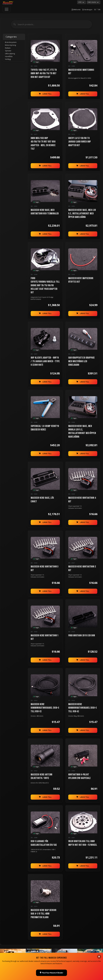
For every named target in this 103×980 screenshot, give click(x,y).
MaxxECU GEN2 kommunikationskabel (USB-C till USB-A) (83, 708)
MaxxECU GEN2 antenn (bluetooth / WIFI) (41, 777)
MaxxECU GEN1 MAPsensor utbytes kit (81, 280)
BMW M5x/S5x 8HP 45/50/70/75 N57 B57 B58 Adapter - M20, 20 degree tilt (43, 144)
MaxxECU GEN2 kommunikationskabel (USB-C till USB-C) (45, 708)
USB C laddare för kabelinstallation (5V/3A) (44, 843)
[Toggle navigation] (7, 9)
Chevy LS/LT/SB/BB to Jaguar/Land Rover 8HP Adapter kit (80, 142)
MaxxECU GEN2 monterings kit (81, 72)
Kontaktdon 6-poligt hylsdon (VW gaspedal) (79, 777)
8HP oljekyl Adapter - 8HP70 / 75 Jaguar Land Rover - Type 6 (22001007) (45, 361)
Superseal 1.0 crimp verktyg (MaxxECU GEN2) (45, 428)
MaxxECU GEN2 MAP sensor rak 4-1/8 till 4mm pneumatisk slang (43, 914)
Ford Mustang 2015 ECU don (82, 636)
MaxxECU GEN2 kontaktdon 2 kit (82, 569)
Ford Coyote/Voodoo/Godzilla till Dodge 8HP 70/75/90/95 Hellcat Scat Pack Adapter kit (45, 285)
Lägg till (45, 94)
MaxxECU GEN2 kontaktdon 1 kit (45, 637)
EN (99, 10)
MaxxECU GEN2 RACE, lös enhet (42, 500)
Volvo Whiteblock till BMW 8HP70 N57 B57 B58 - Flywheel (83, 843)
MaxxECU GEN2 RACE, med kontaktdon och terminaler (45, 212)
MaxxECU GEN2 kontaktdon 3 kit (45, 569)
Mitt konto (76, 10)
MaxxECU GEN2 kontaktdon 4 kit (82, 500)
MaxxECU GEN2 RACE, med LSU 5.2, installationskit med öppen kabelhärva (82, 214)
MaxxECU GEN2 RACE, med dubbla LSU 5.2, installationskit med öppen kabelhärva (82, 431)
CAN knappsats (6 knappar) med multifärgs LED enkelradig (81, 361)
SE (95, 10)
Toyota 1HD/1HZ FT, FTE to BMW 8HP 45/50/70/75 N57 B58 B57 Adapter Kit (44, 74)
